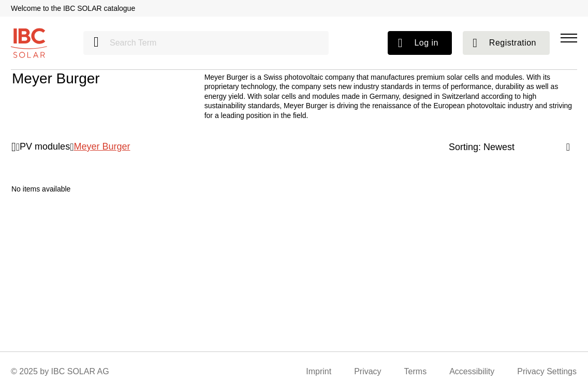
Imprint (319, 371)
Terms (416, 371)
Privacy (367, 371)
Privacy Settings (547, 371)
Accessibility (472, 371)
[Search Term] (206, 43)
